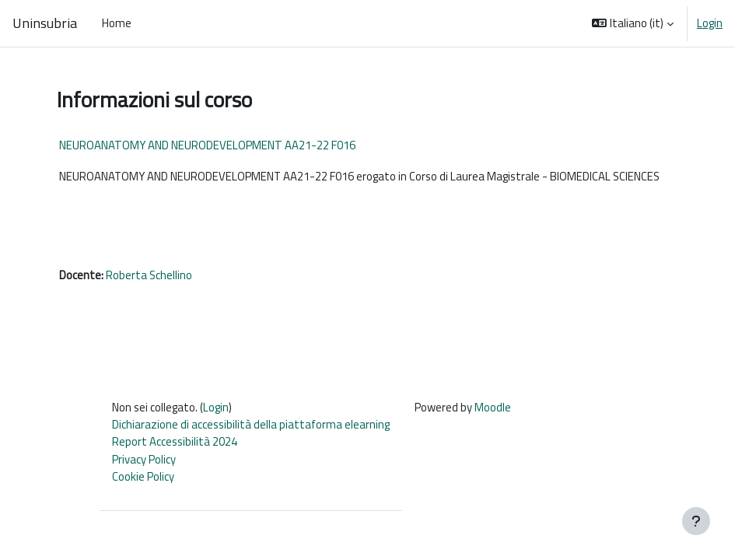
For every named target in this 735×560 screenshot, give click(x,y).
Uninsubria (45, 23)
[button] (633, 23)
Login (710, 23)
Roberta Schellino (149, 275)
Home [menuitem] (117, 23)
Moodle (493, 407)
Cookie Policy (143, 476)
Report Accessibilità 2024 (175, 441)
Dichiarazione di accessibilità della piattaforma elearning (251, 424)
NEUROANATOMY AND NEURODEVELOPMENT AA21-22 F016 (207, 145)
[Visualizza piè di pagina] (696, 521)
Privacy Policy (144, 459)
